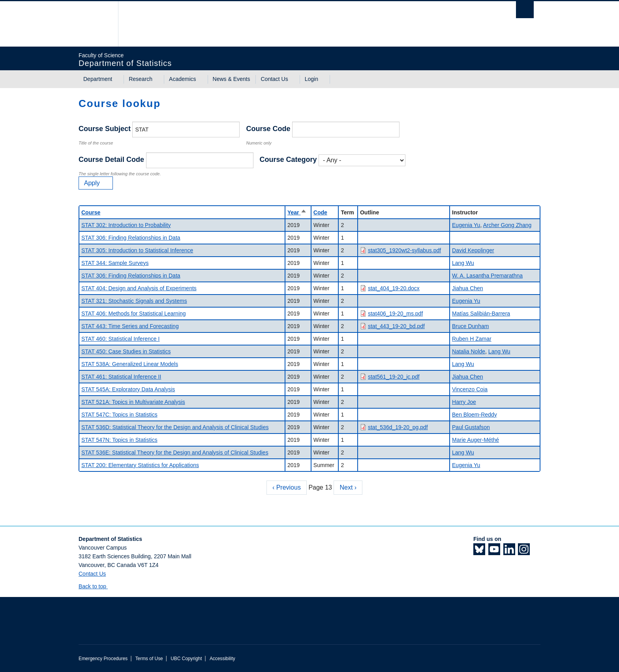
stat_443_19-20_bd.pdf (396, 326)
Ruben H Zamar (472, 339)
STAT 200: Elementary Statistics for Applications (140, 465)
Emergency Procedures (103, 659)
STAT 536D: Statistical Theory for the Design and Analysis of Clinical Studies (175, 427)
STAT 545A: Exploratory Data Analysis (128, 389)
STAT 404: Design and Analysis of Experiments (139, 288)
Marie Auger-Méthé (476, 440)
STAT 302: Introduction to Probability (126, 225)
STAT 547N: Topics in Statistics (119, 440)
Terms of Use (149, 659)
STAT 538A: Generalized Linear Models (130, 364)
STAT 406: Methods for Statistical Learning (134, 313)
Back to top (96, 586)
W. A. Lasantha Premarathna (487, 276)
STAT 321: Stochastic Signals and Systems (134, 301)
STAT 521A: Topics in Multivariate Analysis (133, 402)
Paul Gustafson (471, 427)
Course (91, 212)
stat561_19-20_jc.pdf (394, 377)
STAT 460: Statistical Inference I (120, 339)
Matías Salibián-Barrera (481, 313)
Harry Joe (464, 402)
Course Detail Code (111, 160)
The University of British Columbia (95, 24)
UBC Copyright (186, 659)
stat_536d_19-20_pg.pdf (398, 427)
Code (320, 212)
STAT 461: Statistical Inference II (121, 377)
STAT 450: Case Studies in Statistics (126, 351)
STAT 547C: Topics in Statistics (119, 415)
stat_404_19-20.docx (394, 288)
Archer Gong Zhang (507, 225)
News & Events (232, 79)
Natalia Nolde (469, 351)
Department (98, 79)
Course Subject (105, 129)
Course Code (268, 129)
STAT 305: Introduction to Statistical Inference (137, 250)
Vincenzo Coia (470, 389)
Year (297, 212)
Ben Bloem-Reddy (475, 415)
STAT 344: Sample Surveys (115, 263)
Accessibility (222, 659)
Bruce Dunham (470, 326)
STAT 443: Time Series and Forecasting (130, 326)
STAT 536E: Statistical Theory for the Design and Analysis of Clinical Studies (175, 452)
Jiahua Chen (468, 288)
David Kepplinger (473, 250)
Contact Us (274, 79)
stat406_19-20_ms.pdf (395, 313)
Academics (182, 79)
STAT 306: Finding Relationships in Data (131, 238)
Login (311, 79)
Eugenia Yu (466, 225)
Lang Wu (463, 263)
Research (141, 79)
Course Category (288, 160)
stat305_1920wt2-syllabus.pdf (404, 250)
